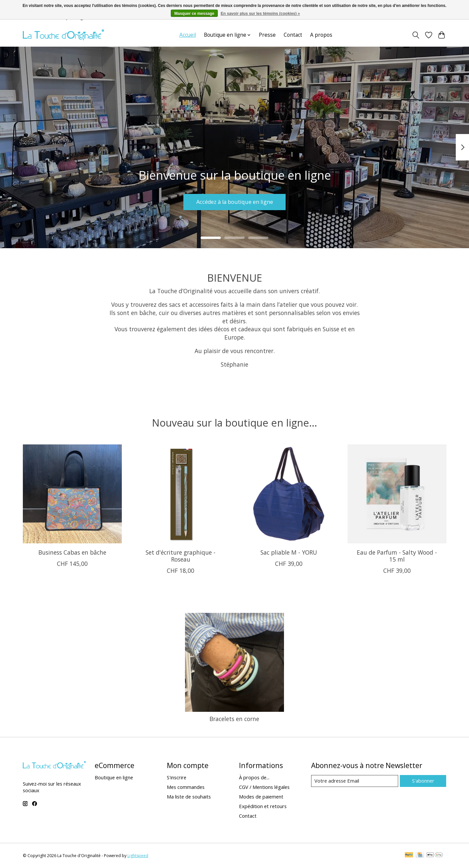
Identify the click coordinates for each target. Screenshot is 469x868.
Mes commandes (186, 787)
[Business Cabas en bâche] (72, 494)
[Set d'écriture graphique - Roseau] (180, 494)
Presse (267, 35)
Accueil (188, 35)
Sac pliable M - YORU (288, 552)
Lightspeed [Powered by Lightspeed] (138, 856)
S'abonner (423, 781)
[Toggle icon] (416, 35)
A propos (321, 35)
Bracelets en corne (234, 719)
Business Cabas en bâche (72, 552)
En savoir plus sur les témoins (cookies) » (260, 14)
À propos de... (254, 777)
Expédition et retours (263, 806)
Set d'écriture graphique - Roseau (181, 556)
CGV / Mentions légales (264, 787)
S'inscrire (177, 777)
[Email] (355, 781)
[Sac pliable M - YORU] (288, 494)
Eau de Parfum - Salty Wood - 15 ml (397, 556)
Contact (293, 35)
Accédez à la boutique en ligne (234, 201)
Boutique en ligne (114, 777)
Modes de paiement (261, 797)
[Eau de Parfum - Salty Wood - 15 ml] (397, 494)
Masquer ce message (194, 14)
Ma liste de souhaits (189, 797)
